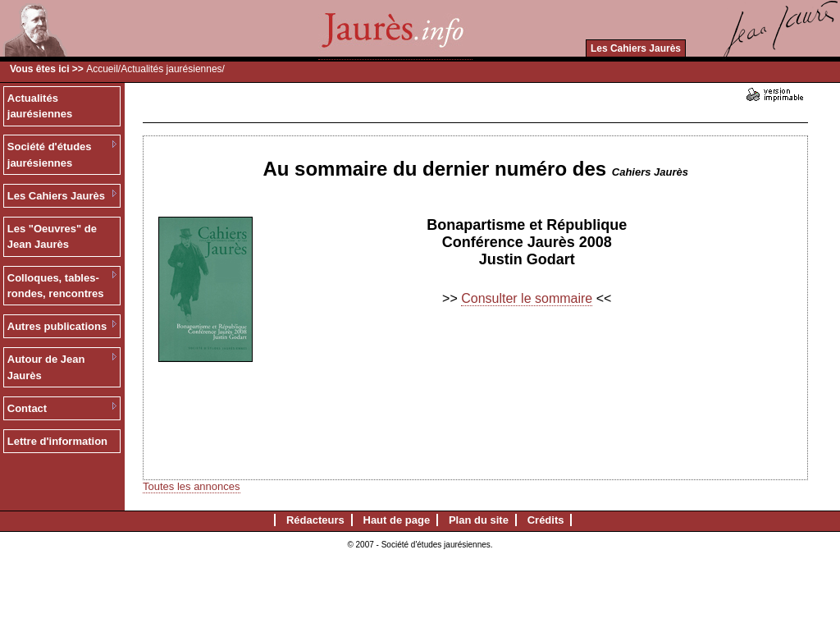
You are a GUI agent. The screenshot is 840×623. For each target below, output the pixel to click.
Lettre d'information (57, 441)
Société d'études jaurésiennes (50, 155)
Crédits (546, 520)
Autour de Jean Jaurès (46, 367)
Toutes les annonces (192, 486)
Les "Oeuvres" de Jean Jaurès (52, 237)
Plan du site (479, 520)
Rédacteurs (315, 520)
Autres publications (57, 326)
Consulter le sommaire (527, 298)
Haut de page (397, 520)
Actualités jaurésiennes (171, 69)
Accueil (102, 69)
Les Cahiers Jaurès (636, 48)
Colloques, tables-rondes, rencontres (56, 286)
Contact (27, 408)
